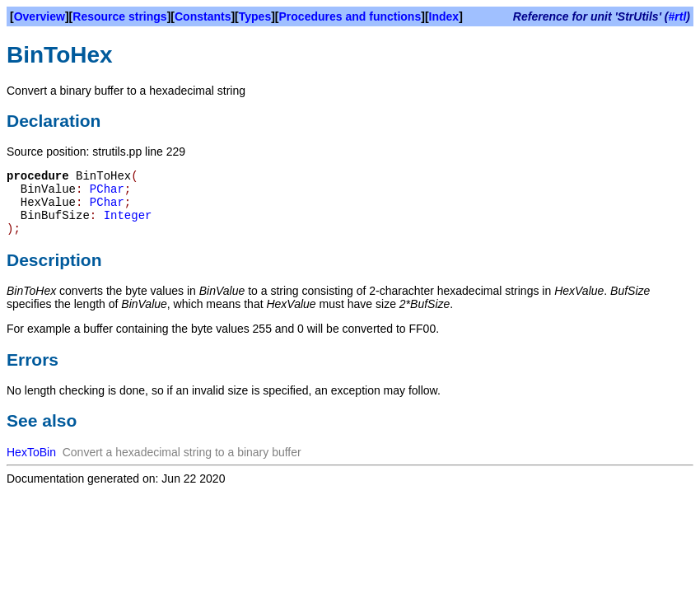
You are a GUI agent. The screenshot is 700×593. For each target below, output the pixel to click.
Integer (128, 216)
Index (444, 16)
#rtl (678, 16)
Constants (203, 16)
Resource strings (119, 16)
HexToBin (31, 452)
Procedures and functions (350, 16)
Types (255, 16)
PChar (107, 189)
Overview (40, 16)
